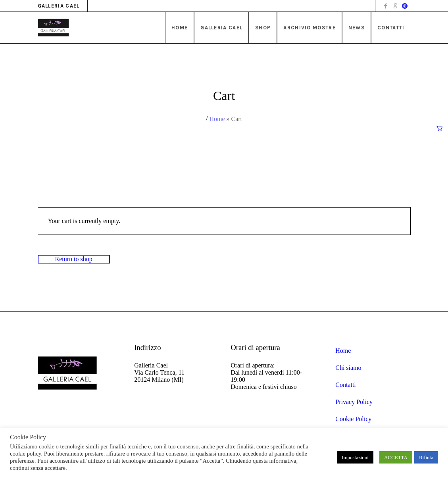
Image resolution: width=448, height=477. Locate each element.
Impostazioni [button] (355, 457)
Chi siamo (348, 368)
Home (217, 119)
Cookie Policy (353, 419)
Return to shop (74, 259)
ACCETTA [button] (396, 457)
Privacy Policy (354, 402)
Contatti (346, 385)
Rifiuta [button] (426, 457)
